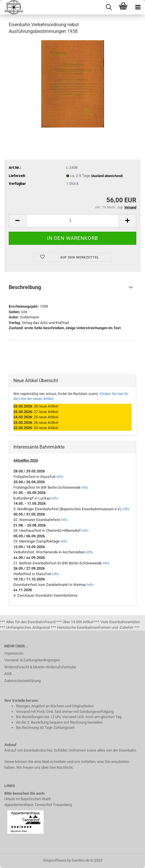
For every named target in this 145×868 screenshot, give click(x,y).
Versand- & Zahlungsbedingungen (32, 660)
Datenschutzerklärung (23, 681)
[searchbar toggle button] (109, 7)
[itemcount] (72, 221)
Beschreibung (25, 287)
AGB (8, 674)
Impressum (14, 653)
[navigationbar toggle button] (138, 7)
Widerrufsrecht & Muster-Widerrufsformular (40, 667)
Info (60, 477)
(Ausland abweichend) (107, 176)
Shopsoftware (55, 860)
